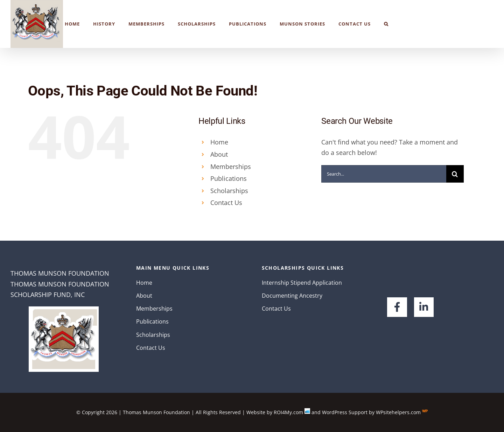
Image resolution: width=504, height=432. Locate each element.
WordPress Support (345, 412)
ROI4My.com (288, 412)
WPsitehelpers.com (399, 412)
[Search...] (384, 174)
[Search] (455, 174)
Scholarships (229, 191)
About (219, 154)
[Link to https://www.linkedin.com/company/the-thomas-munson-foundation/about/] (424, 307)
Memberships (231, 167)
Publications (229, 178)
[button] (386, 24)
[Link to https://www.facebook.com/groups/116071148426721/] (397, 307)
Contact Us (226, 203)
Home (219, 142)
